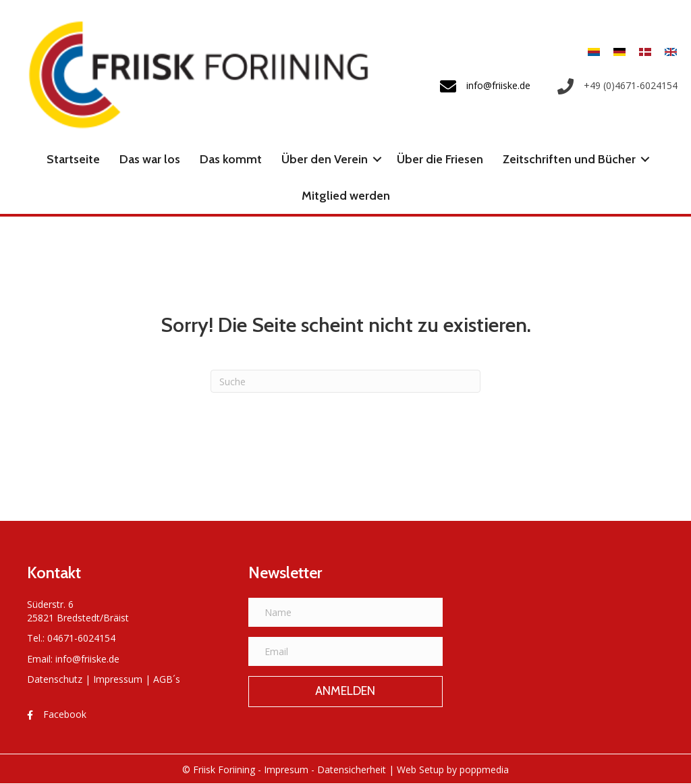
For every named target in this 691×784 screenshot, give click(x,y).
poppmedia (484, 769)
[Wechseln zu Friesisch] (594, 51)
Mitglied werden (346, 196)
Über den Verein (325, 159)
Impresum (286, 769)
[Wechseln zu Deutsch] (619, 51)
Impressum (118, 679)
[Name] (345, 612)
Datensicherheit (352, 769)
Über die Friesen (440, 159)
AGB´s (167, 679)
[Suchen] (345, 381)
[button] (377, 159)
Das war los (150, 159)
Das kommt (231, 159)
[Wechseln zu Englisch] (667, 51)
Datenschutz (55, 679)
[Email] (345, 651)
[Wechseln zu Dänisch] (645, 51)
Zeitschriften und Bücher (569, 159)
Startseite (73, 159)
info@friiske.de (87, 659)
